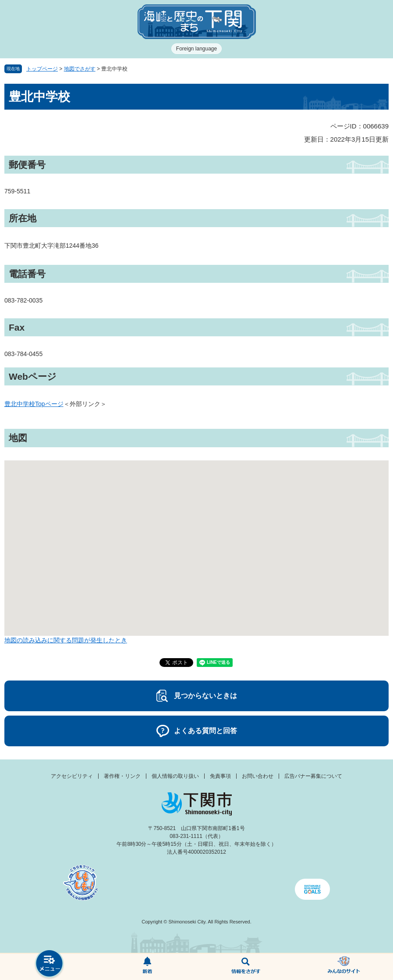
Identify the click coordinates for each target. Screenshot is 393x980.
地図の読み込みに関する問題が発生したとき (66, 640)
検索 (246, 967)
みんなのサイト (344, 967)
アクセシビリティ (72, 776)
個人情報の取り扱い (175, 776)
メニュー (49, 964)
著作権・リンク (122, 776)
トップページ (42, 69)
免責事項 (220, 776)
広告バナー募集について (313, 776)
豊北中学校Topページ (34, 404)
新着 (147, 967)
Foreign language (196, 49)
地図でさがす (80, 69)
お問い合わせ (258, 776)
